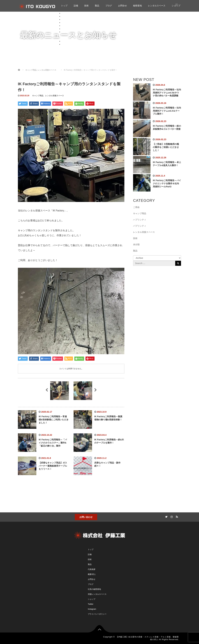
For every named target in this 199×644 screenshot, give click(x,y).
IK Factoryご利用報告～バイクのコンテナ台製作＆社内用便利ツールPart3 (167, 183)
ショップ (66, 44)
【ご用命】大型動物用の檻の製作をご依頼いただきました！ (166, 147)
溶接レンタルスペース (97, 594)
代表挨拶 (92, 569)
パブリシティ (140, 226)
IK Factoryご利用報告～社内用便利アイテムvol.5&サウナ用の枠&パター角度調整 (167, 93)
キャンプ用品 (38, 96)
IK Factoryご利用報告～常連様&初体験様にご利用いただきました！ (54, 420)
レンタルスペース (157, 6)
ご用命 (136, 207)
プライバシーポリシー (97, 614)
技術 (86, 6)
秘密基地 (137, 6)
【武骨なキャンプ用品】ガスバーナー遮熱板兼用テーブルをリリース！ (53, 466)
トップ (64, 6)
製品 (97, 6)
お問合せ (123, 6)
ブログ (109, 6)
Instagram (92, 609)
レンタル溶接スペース (55, 96)
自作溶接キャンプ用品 (79, 35)
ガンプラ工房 (74, 38)
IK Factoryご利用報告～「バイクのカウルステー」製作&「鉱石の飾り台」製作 (53, 443)
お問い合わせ (86, 517)
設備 (76, 6)
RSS (176, 516)
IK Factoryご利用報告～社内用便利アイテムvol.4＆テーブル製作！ (167, 111)
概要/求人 (92, 574)
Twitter (91, 604)
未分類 (136, 244)
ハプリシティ (140, 220)
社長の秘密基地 (94, 589)
